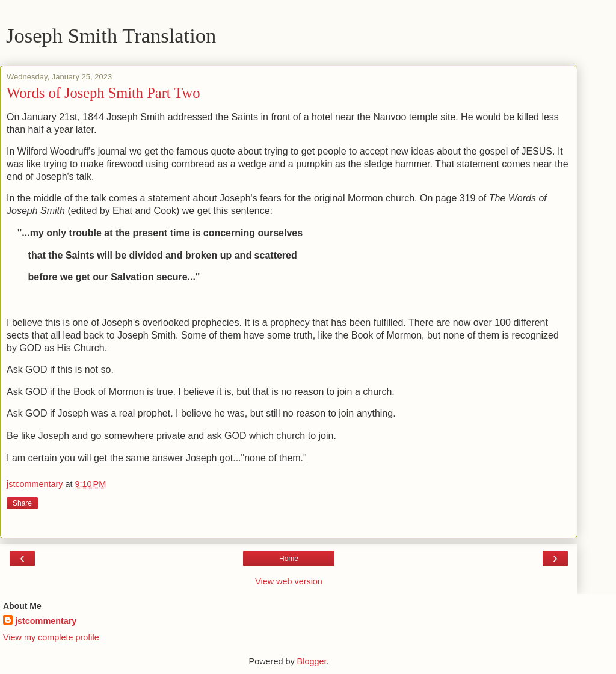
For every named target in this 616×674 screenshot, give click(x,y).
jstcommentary (46, 621)
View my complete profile (51, 637)
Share (22, 503)
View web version (289, 581)
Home (289, 559)
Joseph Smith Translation (111, 35)
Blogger (312, 661)
